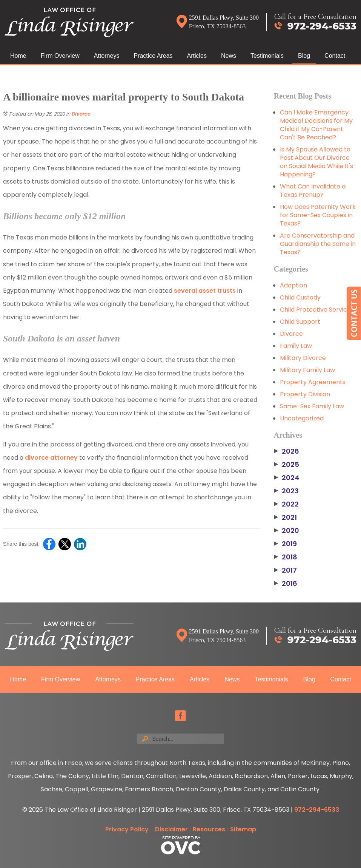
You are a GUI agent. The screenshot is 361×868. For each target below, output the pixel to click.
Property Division (305, 394)
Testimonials (267, 56)
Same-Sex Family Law (312, 406)
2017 (285, 570)
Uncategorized (302, 418)
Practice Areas (153, 56)
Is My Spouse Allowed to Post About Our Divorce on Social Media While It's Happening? (316, 162)
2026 (286, 451)
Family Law (296, 346)
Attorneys (107, 56)
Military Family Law (307, 370)
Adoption (293, 285)
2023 (286, 491)
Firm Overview (60, 56)
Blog (304, 56)
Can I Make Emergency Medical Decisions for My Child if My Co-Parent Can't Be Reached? (316, 125)
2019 (285, 544)
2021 (285, 517)
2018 (286, 557)
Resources (209, 829)
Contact (335, 56)
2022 (286, 504)
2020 (286, 531)
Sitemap (243, 829)
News (229, 56)
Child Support (300, 322)
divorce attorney (51, 458)
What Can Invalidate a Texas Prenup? (313, 191)
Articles (197, 56)
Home (18, 56)
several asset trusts (205, 291)
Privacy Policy (127, 829)
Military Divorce (303, 358)
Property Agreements (313, 382)
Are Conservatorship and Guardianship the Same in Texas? (318, 244)
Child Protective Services (317, 310)
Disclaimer (171, 829)
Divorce (81, 114)
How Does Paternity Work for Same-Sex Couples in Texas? (318, 215)
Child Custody (300, 297)
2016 (286, 584)
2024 (286, 478)
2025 (286, 465)
